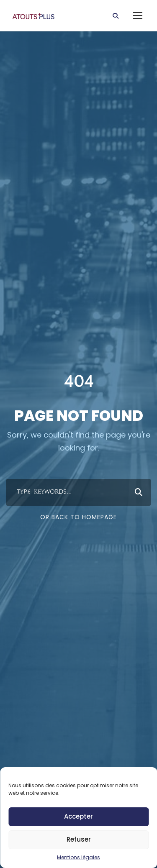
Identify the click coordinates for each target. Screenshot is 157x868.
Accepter (78, 816)
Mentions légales (78, 857)
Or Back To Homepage (78, 517)
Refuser (79, 839)
